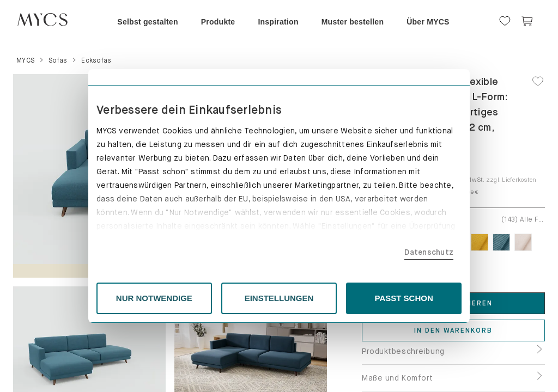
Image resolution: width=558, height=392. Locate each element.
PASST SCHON (404, 298)
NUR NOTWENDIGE (154, 298)
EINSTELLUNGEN (279, 298)
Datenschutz (429, 252)
